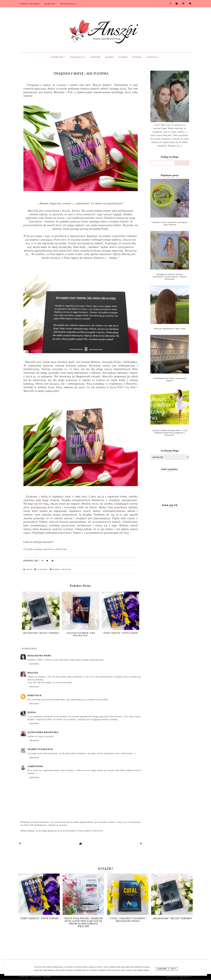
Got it (174, 969)
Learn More (162, 969)
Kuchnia (123, 57)
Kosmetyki (59, 57)
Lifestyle (153, 57)
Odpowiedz (34, 664)
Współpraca (68, 4)
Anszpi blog (36, 977)
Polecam (66, 569)
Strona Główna (30, 4)
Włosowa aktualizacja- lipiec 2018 (170, 329)
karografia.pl (185, 977)
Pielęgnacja (78, 57)
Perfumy (96, 57)
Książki (109, 57)
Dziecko (137, 57)
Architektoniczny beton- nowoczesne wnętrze (170, 379)
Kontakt (50, 4)
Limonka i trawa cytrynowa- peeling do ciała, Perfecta (170, 223)
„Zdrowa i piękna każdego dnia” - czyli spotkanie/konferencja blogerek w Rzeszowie (170, 433)
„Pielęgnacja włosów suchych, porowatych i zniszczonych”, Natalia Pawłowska (170, 277)
